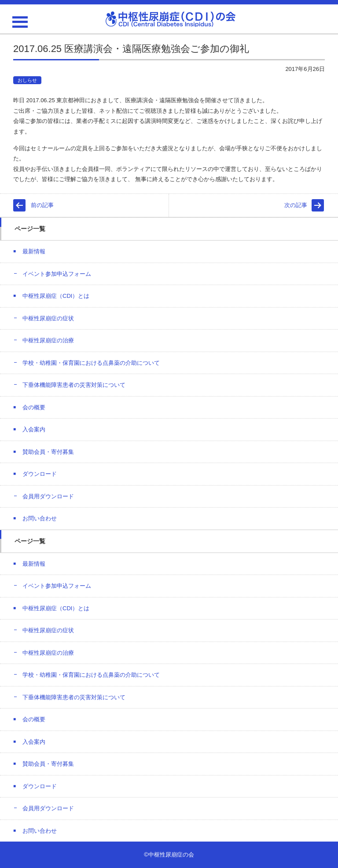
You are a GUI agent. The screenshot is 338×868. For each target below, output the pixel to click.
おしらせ (27, 80)
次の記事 (296, 205)
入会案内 (34, 429)
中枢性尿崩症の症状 (48, 318)
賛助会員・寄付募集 (48, 452)
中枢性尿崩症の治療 (48, 340)
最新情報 (34, 251)
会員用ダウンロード (48, 496)
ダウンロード (40, 474)
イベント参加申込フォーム (57, 274)
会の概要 (34, 407)
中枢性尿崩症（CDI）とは (56, 296)
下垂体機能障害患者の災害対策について (74, 385)
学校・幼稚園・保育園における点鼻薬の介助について (91, 363)
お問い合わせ (40, 518)
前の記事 (42, 205)
